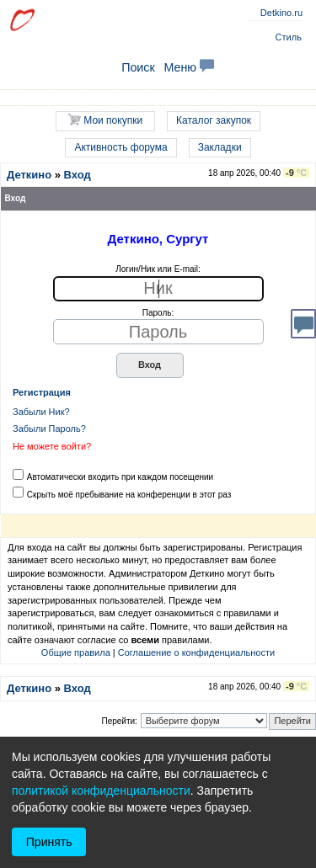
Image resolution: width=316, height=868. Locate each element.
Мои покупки (105, 120)
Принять (49, 842)
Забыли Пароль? (49, 429)
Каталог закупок (214, 120)
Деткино (29, 175)
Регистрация (42, 392)
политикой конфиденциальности (101, 791)
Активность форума (121, 147)
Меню (189, 67)
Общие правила (76, 652)
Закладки (220, 147)
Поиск (138, 67)
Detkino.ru (281, 13)
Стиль (289, 37)
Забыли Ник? (41, 412)
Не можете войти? (52, 446)
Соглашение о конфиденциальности (196, 652)
